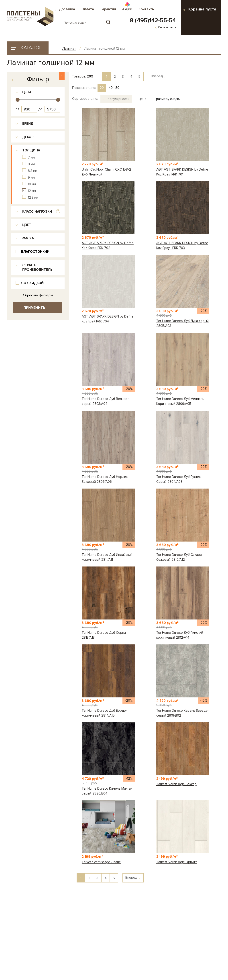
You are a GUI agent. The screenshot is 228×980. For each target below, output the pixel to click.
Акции (127, 9)
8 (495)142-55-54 (153, 20)
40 (111, 88)
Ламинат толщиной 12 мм (104, 49)
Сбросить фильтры (38, 295)
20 (102, 88)
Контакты (147, 9)
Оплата (88, 9)
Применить (38, 308)
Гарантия (108, 9)
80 (117, 88)
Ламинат (69, 49)
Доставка (67, 9)
